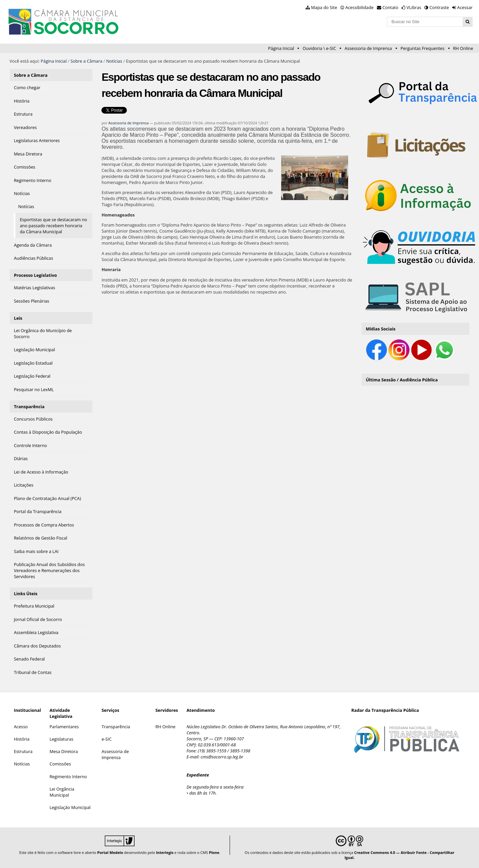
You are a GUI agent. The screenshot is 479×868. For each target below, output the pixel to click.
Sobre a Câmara (87, 61)
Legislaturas (61, 739)
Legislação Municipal (70, 807)
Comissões (60, 764)
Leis (18, 318)
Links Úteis (25, 594)
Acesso (21, 727)
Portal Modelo (110, 852)
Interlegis (165, 852)
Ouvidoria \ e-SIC (319, 48)
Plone (214, 852)
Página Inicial (281, 48)
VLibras (414, 7)
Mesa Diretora (64, 751)
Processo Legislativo (35, 275)
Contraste (439, 7)
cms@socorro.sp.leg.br (222, 757)
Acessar (465, 7)
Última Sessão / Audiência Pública (402, 380)
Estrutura (23, 751)
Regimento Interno (68, 777)
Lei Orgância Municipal (62, 792)
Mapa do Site (324, 7)
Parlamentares (64, 727)
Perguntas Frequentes (422, 48)
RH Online (463, 48)
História (22, 739)
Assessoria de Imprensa (368, 48)
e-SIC (107, 739)
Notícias (114, 61)
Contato (391, 7)
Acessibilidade (360, 7)
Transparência (29, 407)
